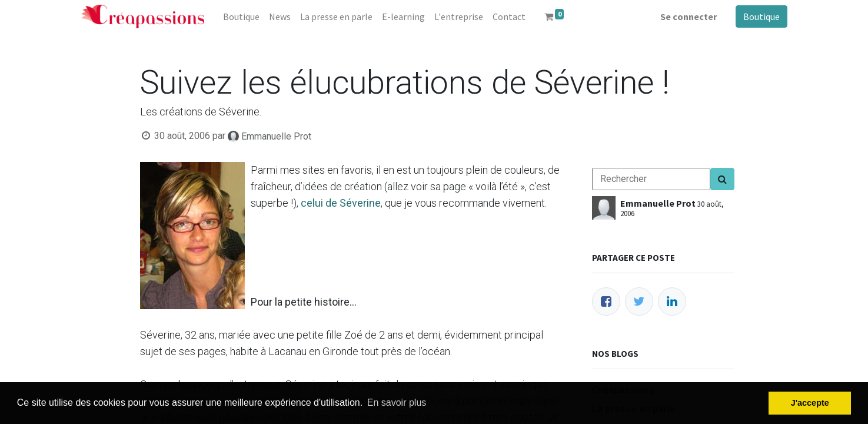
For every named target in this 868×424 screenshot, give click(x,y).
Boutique (761, 16)
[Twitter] (639, 302)
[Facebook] (606, 302)
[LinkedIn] (672, 302)
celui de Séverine (341, 203)
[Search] (722, 179)
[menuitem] (241, 16)
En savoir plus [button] (397, 403)
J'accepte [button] (810, 403)
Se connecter (689, 16)
